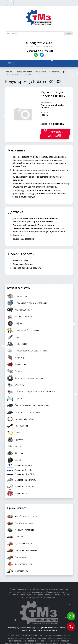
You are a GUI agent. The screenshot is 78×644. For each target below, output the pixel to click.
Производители (40, 628)
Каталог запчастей (19, 288)
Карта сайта (53, 628)
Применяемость (18, 508)
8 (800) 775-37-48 (39, 43)
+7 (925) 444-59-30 (39, 51)
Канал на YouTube (28, 630)
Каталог (11, 628)
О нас (40, 630)
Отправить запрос (56, 134)
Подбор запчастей (24, 628)
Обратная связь (50, 630)
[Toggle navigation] (10, 3)
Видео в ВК (64, 628)
